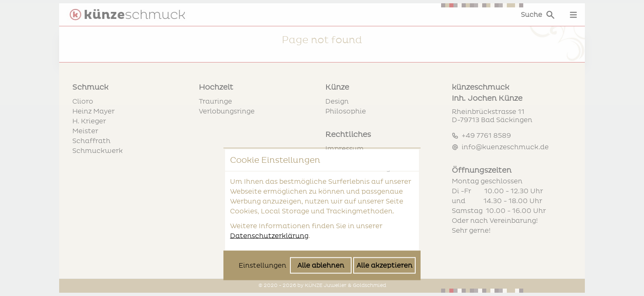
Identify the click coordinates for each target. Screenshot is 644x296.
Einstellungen (262, 199)
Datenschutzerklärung (269, 170)
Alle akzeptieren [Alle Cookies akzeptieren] (384, 199)
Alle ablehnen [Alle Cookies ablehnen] (321, 199)
